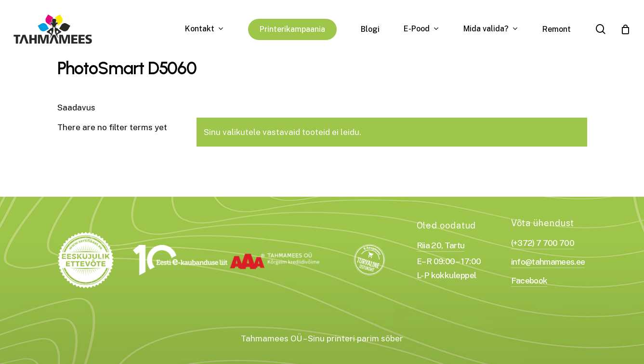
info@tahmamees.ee (548, 262)
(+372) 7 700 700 (543, 243)
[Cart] (625, 29)
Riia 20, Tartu (441, 245)
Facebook (529, 280)
